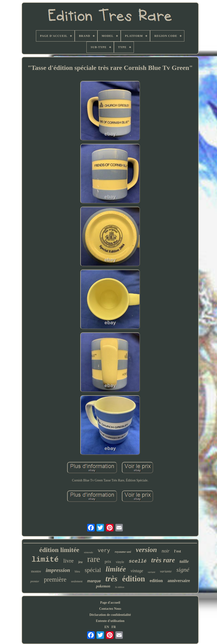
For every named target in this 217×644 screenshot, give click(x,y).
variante (166, 571)
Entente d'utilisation (110, 621)
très (111, 579)
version (146, 550)
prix (108, 562)
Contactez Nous (110, 609)
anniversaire (179, 581)
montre (36, 571)
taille (184, 561)
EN (107, 627)
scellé (138, 561)
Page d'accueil (110, 603)
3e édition (120, 587)
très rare (163, 560)
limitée (116, 569)
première (55, 579)
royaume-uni (123, 552)
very (104, 551)
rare (93, 559)
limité (45, 560)
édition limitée (59, 550)
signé (183, 570)
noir (165, 551)
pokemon (103, 586)
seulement (77, 581)
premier (35, 581)
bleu (77, 571)
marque (94, 581)
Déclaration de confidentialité (110, 615)
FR (114, 627)
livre (69, 561)
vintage (137, 571)
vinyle (120, 562)
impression (58, 570)
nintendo (89, 552)
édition (134, 579)
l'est (178, 551)
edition (156, 581)
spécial (93, 570)
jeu (81, 562)
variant (151, 572)
